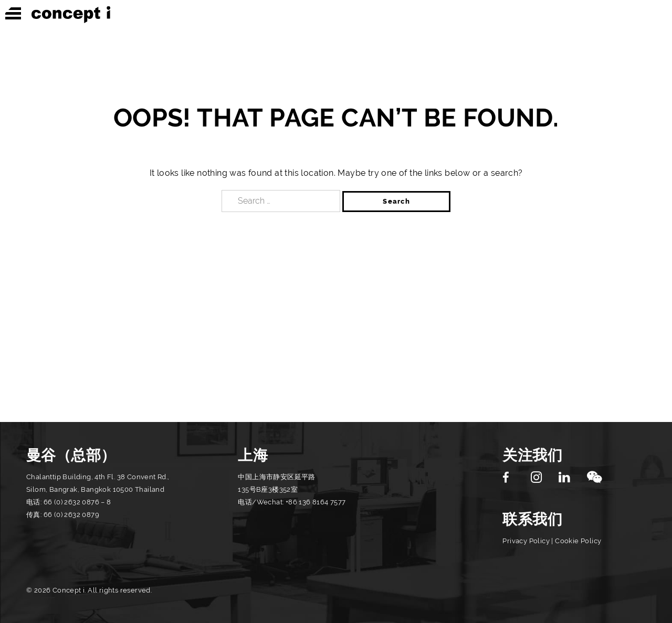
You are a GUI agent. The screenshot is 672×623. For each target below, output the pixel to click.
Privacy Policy (526, 541)
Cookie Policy (578, 541)
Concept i (71, 15)
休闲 (540, 14)
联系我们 (532, 519)
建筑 (487, 14)
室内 (434, 14)
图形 (592, 14)
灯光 (645, 14)
